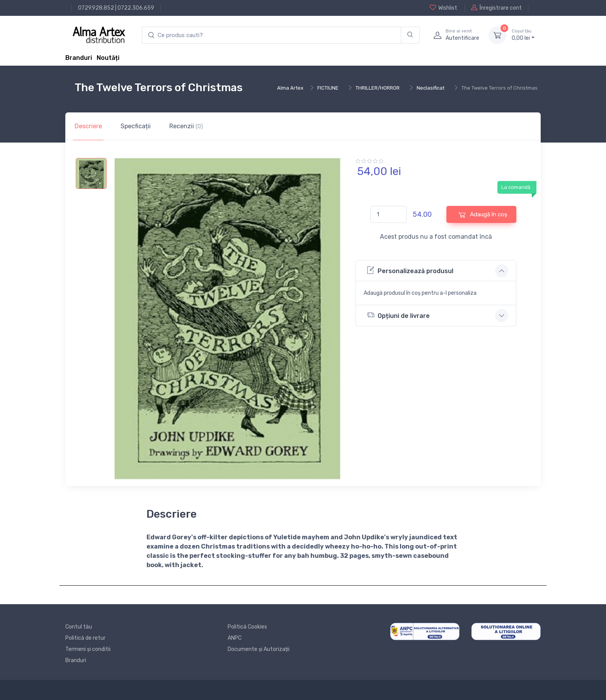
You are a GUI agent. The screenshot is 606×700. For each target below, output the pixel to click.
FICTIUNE (328, 88)
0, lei (523, 35)
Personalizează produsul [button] (410, 270)
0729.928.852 (96, 8)
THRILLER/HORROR (378, 88)
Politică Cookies (247, 627)
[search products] (272, 35)
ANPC (235, 638)
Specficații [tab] (136, 126)
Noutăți (108, 58)
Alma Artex (290, 88)
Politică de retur (85, 638)
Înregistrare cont (496, 8)
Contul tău (79, 627)
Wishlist (443, 8)
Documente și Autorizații (259, 649)
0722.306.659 (136, 8)
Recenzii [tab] (186, 126)
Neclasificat (431, 88)
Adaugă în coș (483, 215)
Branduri (79, 58)
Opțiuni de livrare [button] (398, 315)
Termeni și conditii (88, 649)
